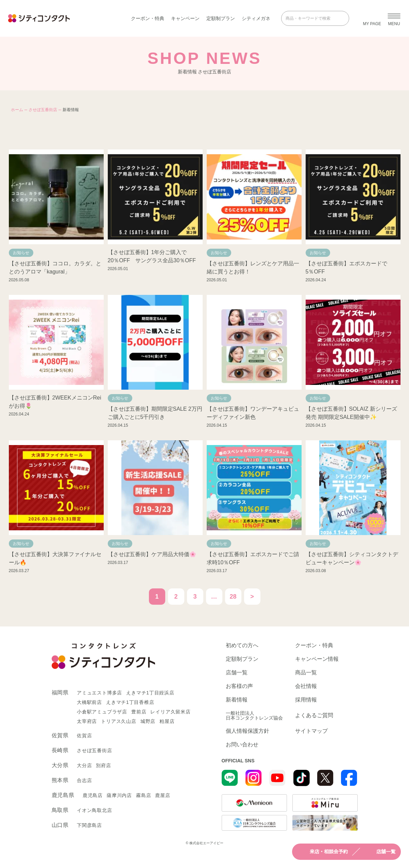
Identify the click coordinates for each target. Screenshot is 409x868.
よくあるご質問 (314, 715)
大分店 (84, 765)
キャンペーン (185, 18)
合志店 (84, 780)
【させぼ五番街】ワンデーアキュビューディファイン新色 (253, 413)
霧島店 (143, 795)
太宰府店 (87, 721)
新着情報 (237, 700)
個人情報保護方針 (248, 731)
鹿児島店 (93, 795)
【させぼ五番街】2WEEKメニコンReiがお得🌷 (55, 402)
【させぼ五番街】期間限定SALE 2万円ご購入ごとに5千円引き (155, 413)
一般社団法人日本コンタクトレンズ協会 (254, 715)
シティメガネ (256, 18)
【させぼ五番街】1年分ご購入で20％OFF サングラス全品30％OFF (152, 256)
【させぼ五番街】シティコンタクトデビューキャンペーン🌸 (352, 558)
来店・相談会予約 (323, 852)
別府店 (103, 765)
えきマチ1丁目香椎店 (130, 702)
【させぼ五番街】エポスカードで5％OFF (346, 268)
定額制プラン (221, 18)
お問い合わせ (242, 745)
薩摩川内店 (119, 795)
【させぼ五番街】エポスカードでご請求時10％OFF (253, 558)
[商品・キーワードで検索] (310, 18)
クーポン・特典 (148, 18)
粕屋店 (167, 721)
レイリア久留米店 (170, 712)
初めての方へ (242, 645)
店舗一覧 (380, 852)
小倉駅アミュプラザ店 (102, 712)
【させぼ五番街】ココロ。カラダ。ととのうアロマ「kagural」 (55, 268)
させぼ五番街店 (43, 110)
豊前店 (139, 712)
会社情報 (306, 686)
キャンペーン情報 (317, 659)
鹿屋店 (163, 795)
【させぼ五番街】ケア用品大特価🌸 (152, 554)
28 (233, 597)
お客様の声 (239, 686)
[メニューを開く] (394, 18)
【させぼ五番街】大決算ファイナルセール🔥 (55, 558)
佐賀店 (84, 736)
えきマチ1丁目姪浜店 (150, 693)
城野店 (148, 721)
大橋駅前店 (89, 702)
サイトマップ (311, 731)
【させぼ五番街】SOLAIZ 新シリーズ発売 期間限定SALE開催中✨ (351, 413)
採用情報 (306, 700)
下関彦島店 (89, 825)
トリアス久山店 (119, 721)
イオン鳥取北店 (95, 810)
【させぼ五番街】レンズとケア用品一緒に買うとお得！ (253, 268)
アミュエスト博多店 (99, 693)
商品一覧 (306, 673)
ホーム (17, 110)
